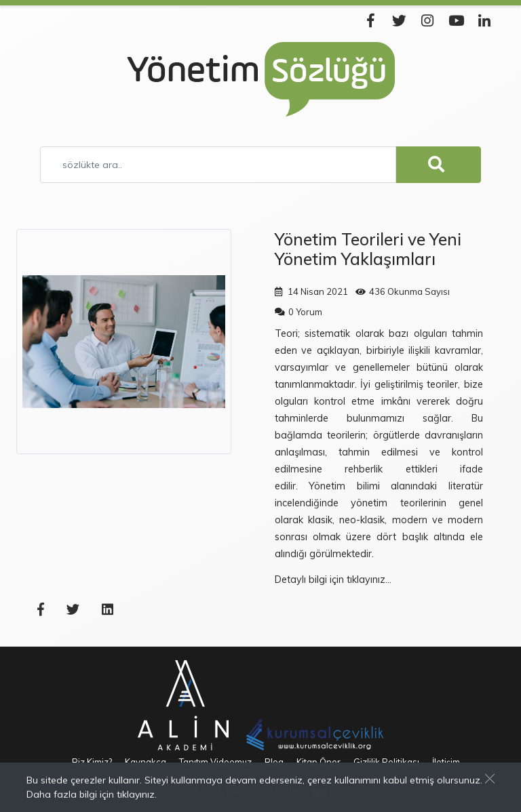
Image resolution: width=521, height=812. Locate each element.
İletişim (446, 762)
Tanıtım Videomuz (215, 762)
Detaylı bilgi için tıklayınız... (333, 580)
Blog (274, 762)
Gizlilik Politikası (386, 762)
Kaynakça (146, 762)
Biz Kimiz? (92, 762)
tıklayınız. (137, 795)
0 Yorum (305, 312)
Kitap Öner (319, 762)
